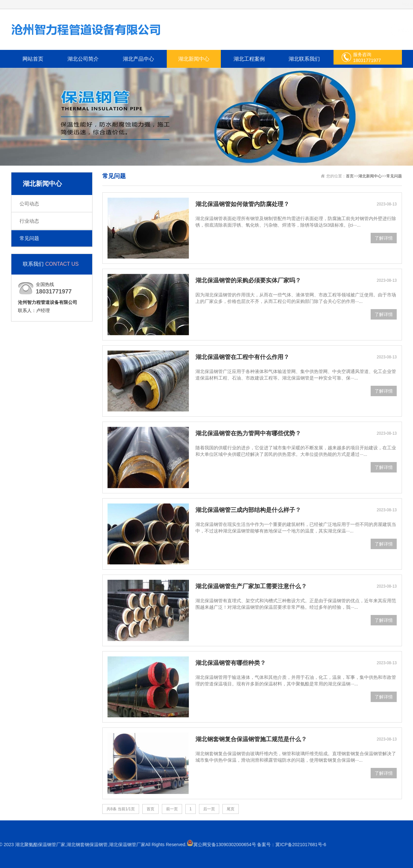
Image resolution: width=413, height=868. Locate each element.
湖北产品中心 (138, 59)
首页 (350, 176)
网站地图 (395, 4)
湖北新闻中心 (194, 59)
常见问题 (29, 238)
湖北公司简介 (83, 59)
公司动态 (29, 204)
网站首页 (33, 59)
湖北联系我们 (304, 59)
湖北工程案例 (249, 59)
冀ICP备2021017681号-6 (80, 845)
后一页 (209, 809)
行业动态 (29, 221)
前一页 (172, 809)
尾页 (231, 809)
